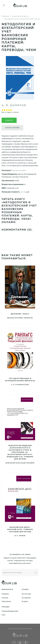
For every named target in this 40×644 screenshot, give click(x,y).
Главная (5, 16)
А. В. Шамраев (14, 105)
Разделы (5, 594)
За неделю (26, 598)
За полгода (26, 594)
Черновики (6, 601)
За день (25, 601)
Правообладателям (10, 611)
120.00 (23, 192)
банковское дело (20, 16)
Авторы (5, 598)
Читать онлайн (12, 128)
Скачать (9, 120)
